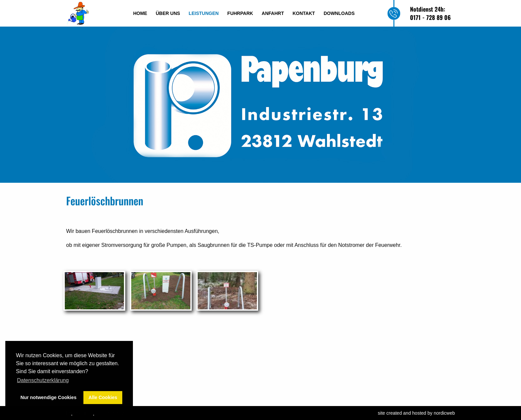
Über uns (168, 13)
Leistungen (204, 13)
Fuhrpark (240, 13)
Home (140, 13)
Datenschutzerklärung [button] (43, 380)
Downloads (339, 13)
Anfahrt (273, 13)
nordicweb (444, 413)
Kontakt (304, 13)
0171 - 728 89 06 (430, 17)
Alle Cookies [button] (103, 397)
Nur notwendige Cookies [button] (49, 397)
